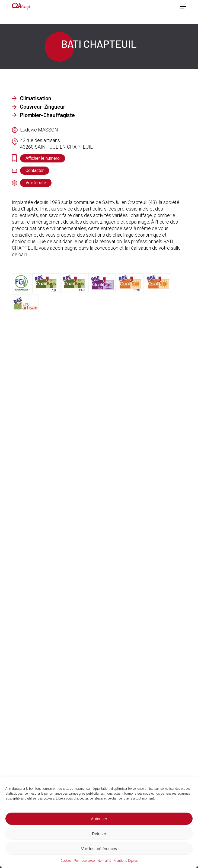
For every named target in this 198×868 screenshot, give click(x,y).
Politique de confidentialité (93, 861)
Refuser (99, 834)
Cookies (66, 861)
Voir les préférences (99, 849)
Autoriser (99, 819)
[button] (183, 7)
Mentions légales (126, 861)
